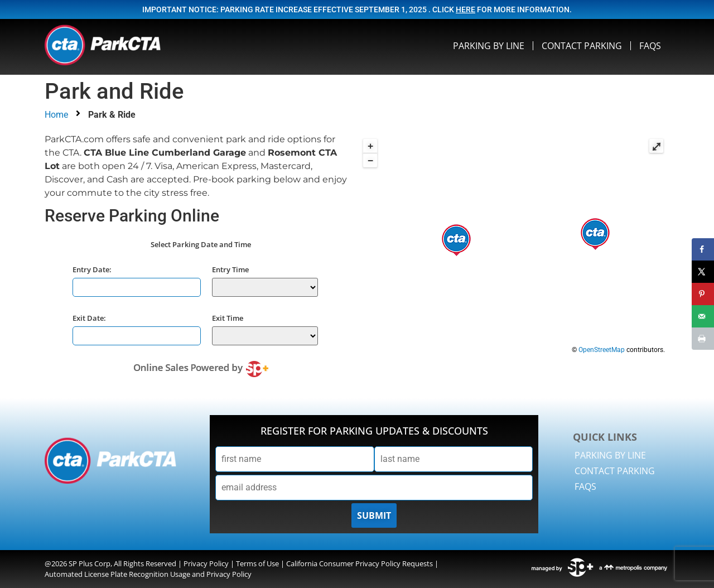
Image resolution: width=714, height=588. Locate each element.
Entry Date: (92, 269)
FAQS (650, 46)
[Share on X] (703, 272)
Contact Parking (582, 46)
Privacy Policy (206, 563)
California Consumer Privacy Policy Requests (360, 563)
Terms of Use (257, 563)
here (465, 9)
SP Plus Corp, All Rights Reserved (122, 563)
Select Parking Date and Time (201, 245)
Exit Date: (89, 318)
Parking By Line (489, 46)
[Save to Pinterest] (703, 294)
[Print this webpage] (703, 339)
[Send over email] (703, 316)
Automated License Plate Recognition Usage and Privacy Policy (148, 574)
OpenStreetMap (602, 350)
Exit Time (228, 318)
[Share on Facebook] (703, 249)
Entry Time (230, 269)
